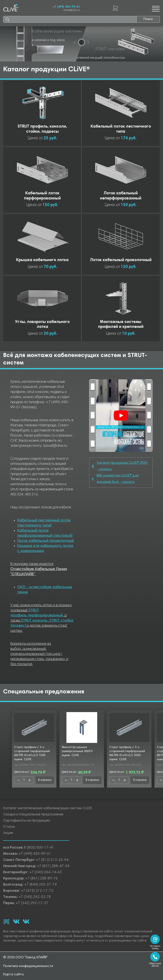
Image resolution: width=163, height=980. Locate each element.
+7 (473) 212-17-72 (37, 891)
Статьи (9, 827)
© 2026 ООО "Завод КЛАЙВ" (25, 957)
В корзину (45, 780)
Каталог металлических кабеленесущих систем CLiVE (48, 809)
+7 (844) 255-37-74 (40, 885)
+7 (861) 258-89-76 (41, 879)
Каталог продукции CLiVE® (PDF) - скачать (120, 466)
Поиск (148, 19)
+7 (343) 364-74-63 (46, 873)
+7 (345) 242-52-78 (35, 897)
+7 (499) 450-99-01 (66, 7)
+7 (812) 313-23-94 (52, 860)
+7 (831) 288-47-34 (53, 866)
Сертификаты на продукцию (27, 821)
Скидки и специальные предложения (33, 815)
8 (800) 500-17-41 (39, 848)
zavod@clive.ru (72, 10)
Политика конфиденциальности (28, 966)
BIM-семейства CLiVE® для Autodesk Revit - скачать (115, 479)
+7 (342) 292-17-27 (32, 903)
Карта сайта (13, 974)
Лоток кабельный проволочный (46, 541)
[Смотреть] (121, 415)
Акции (8, 833)
